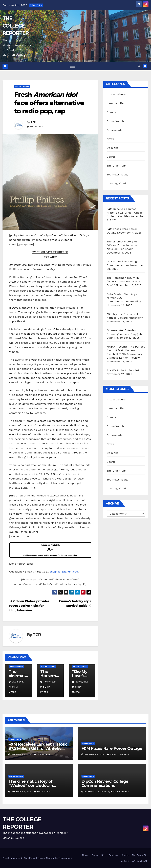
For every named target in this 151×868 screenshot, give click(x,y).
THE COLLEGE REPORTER (16, 26)
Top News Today (117, 175)
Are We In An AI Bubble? (123, 370)
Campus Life (115, 103)
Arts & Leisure (22, 87)
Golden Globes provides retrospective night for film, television (29, 606)
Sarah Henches (119, 792)
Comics (112, 112)
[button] (139, 66)
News (110, 139)
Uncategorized (116, 183)
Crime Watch (115, 121)
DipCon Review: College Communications (105, 783)
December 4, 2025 (22, 755)
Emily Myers (42, 792)
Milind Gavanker (118, 755)
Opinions (113, 148)
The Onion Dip (116, 166)
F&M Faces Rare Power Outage (112, 748)
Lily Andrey (42, 755)
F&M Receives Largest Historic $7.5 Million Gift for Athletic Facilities (125, 213)
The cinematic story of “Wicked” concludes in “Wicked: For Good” (122, 245)
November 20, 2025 (96, 792)
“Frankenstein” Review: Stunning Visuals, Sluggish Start (124, 334)
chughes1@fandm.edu (64, 572)
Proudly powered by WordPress (19, 858)
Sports (111, 157)
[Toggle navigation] (73, 66)
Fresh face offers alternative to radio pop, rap (49, 103)
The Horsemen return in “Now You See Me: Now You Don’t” (125, 281)
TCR (33, 122)
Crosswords (114, 130)
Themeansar (65, 858)
